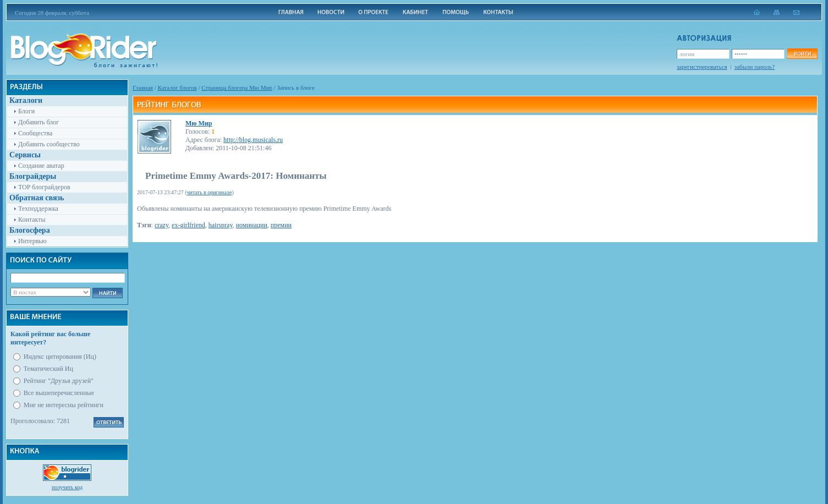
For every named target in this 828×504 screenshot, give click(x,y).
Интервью (32, 241)
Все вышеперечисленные (59, 393)
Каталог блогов (177, 87)
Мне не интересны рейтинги (64, 405)
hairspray (221, 225)
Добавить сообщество (49, 144)
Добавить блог (39, 122)
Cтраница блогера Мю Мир (237, 87)
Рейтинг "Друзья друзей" (59, 381)
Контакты (32, 220)
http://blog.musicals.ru (253, 140)
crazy (161, 225)
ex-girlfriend (188, 225)
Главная (143, 87)
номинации (252, 225)
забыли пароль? (755, 67)
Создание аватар (41, 166)
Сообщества (35, 133)
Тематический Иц (48, 369)
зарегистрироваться (702, 67)
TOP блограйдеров (44, 187)
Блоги (26, 111)
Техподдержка (38, 209)
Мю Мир (199, 123)
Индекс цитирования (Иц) (60, 357)
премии (281, 225)
